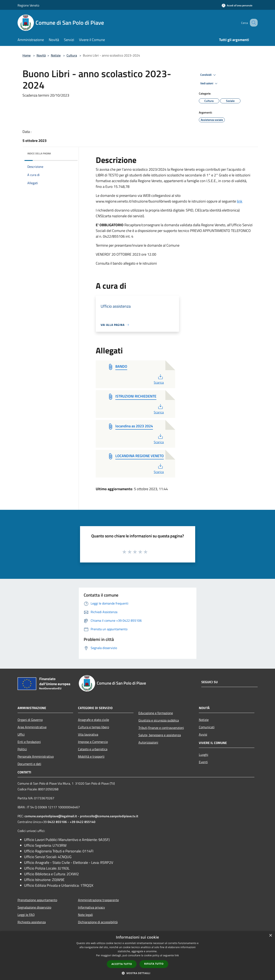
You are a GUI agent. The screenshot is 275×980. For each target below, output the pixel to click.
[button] (138, 973)
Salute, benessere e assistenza (160, 735)
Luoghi (204, 755)
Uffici (21, 734)
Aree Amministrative (32, 727)
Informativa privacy (91, 907)
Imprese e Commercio (93, 742)
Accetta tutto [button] (122, 964)
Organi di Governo (30, 720)
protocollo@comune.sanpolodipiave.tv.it (109, 816)
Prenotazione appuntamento (37, 900)
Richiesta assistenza (32, 922)
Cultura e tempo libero (94, 727)
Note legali (85, 915)
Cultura (72, 55)
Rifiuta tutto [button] (154, 964)
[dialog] (137, 956)
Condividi (209, 75)
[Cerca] (253, 23)
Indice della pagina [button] (39, 153)
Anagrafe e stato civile (94, 720)
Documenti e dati (29, 764)
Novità (41, 55)
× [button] (270, 936)
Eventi (203, 762)
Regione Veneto (28, 5)
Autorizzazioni (148, 742)
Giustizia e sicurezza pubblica (159, 720)
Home (27, 55)
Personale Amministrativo (36, 756)
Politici (22, 749)
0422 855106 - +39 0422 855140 (71, 822)
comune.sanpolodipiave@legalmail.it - (52, 816)
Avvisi (203, 734)
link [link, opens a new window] (177, 955)
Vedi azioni (209, 84)
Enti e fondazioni (29, 742)
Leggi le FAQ (26, 915)
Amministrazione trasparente (98, 900)
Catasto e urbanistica (93, 749)
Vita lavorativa (88, 734)
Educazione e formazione (156, 713)
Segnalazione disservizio (34, 907)
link (240, 201)
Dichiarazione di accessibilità (98, 922)
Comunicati (207, 727)
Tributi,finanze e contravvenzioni (161, 728)
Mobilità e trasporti (91, 756)
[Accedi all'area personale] (237, 5)
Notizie (56, 55)
